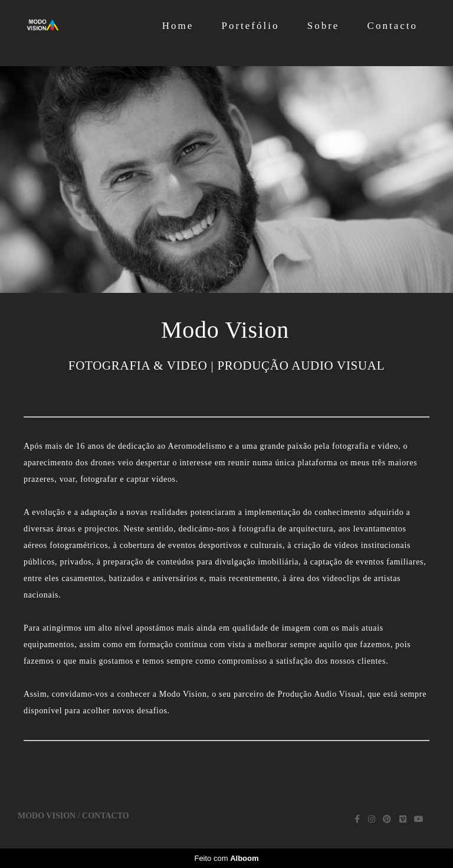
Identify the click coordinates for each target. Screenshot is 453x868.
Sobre (324, 26)
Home (178, 26)
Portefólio (250, 26)
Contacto (393, 26)
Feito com (226, 858)
